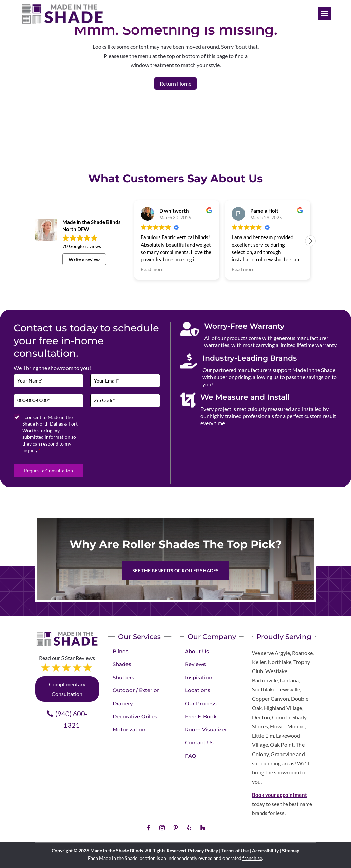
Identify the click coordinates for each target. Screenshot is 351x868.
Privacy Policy (203, 851)
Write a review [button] (84, 259)
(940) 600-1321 (71, 719)
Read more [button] (152, 269)
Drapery (123, 704)
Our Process (201, 704)
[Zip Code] (125, 401)
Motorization (129, 730)
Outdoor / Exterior (136, 690)
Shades (122, 664)
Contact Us (199, 742)
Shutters (123, 677)
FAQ (191, 756)
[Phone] (48, 401)
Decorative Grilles (135, 716)
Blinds (121, 651)
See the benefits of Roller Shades (175, 570)
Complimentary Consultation (67, 689)
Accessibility (265, 851)
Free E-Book (201, 716)
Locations (198, 690)
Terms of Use (235, 851)
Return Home (175, 84)
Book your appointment (279, 795)
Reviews (195, 664)
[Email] (125, 381)
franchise (252, 858)
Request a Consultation (48, 470)
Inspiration (199, 677)
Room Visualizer (206, 730)
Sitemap (291, 851)
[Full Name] (48, 381)
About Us (197, 651)
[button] (310, 241)
